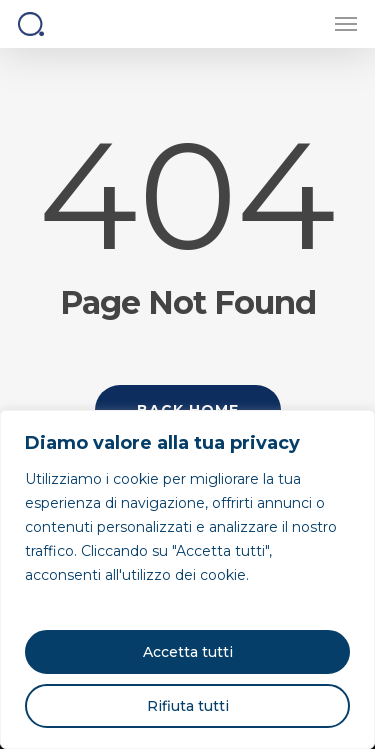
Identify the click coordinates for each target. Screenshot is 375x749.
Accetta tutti (188, 652)
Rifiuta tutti (188, 706)
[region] (187, 579)
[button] (346, 24)
